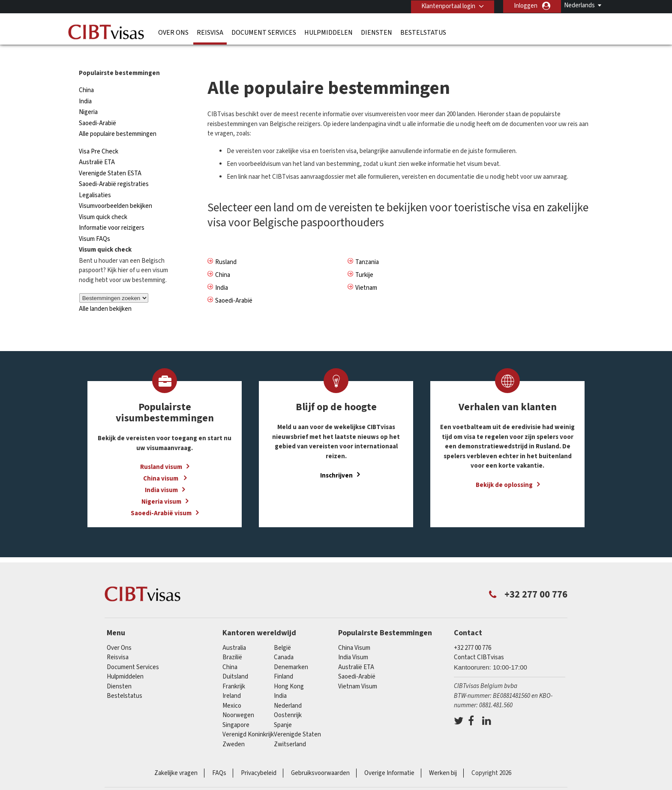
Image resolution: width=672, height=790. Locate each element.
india (280, 680)
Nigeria (88, 97)
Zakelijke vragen (176, 758)
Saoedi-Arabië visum (161, 498)
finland (283, 661)
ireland (232, 680)
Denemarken (291, 652)
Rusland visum (161, 452)
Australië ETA (97, 147)
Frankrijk (234, 671)
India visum (161, 475)
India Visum (353, 642)
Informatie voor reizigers (112, 212)
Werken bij (443, 758)
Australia (234, 632)
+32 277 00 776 (472, 632)
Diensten (376, 32)
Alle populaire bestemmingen (118, 119)
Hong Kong (289, 671)
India (85, 86)
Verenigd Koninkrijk (248, 719)
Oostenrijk (288, 700)
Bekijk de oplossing (504, 470)
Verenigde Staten (297, 719)
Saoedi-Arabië (97, 108)
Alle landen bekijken (105, 293)
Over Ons (173, 32)
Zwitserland (290, 729)
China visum (161, 463)
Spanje (283, 710)
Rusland (226, 246)
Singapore (236, 710)
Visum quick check (103, 202)
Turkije (364, 259)
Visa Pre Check (99, 136)
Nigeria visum (161, 486)
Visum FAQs (94, 224)
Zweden (234, 729)
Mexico (232, 690)
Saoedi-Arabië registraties (114, 169)
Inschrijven (336, 460)
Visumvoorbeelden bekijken (115, 191)
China (86, 75)
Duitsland (235, 661)
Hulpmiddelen (328, 32)
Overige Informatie (389, 758)
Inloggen (526, 6)
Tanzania (367, 246)
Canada (284, 642)
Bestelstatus (423, 32)
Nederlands (579, 5)
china (230, 652)
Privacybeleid (259, 758)
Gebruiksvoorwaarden (320, 758)
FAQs (219, 758)
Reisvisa (210, 32)
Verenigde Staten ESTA (110, 158)
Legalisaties (95, 180)
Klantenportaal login (448, 6)
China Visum (354, 632)
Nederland (288, 690)
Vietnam (366, 272)
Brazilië (232, 642)
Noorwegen (238, 700)
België (282, 632)
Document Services (264, 32)
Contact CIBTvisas (479, 642)
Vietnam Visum (358, 671)
